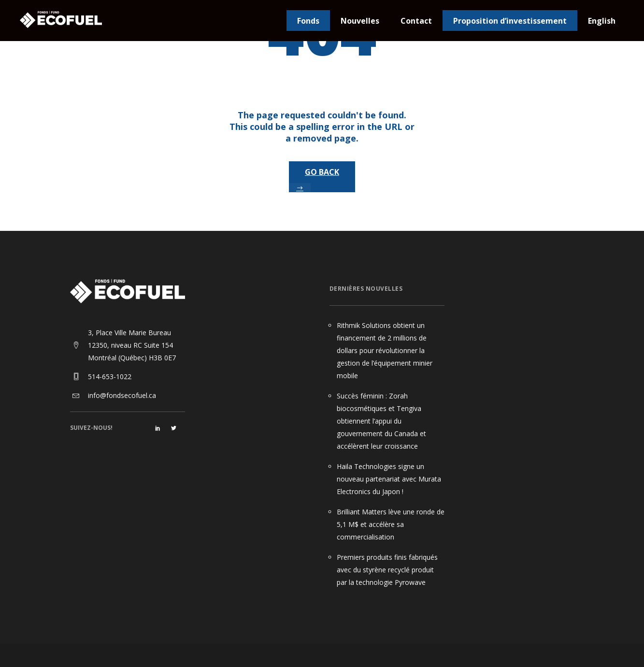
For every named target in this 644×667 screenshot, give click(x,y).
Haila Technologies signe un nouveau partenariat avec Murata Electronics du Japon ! (389, 479)
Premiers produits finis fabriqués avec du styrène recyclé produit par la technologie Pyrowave (387, 570)
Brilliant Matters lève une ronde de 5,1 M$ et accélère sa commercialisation (391, 524)
